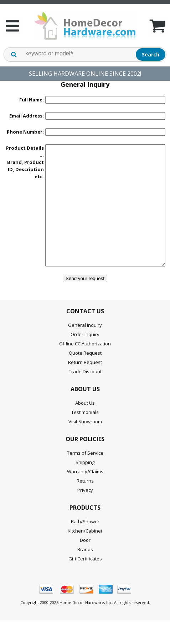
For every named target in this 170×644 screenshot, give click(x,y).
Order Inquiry (85, 356)
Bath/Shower (85, 543)
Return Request (85, 384)
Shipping (85, 484)
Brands (85, 571)
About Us (85, 424)
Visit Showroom (85, 443)
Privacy (85, 511)
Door (85, 561)
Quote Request (85, 374)
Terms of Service (85, 474)
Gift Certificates (85, 580)
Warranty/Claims (85, 493)
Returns (85, 502)
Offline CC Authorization (85, 365)
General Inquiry (85, 346)
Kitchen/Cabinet (85, 552)
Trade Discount (85, 393)
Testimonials (85, 434)
